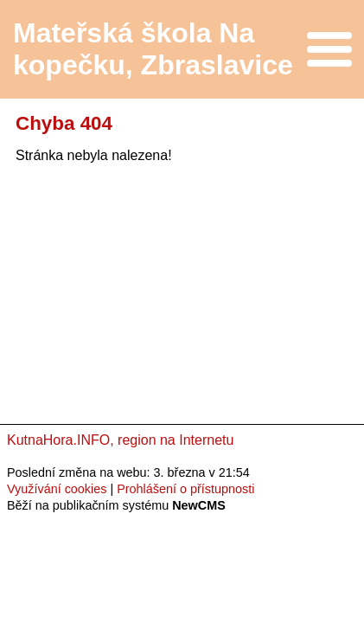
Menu (329, 49)
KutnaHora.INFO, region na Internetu (120, 440)
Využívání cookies (57, 489)
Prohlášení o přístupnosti (185, 489)
